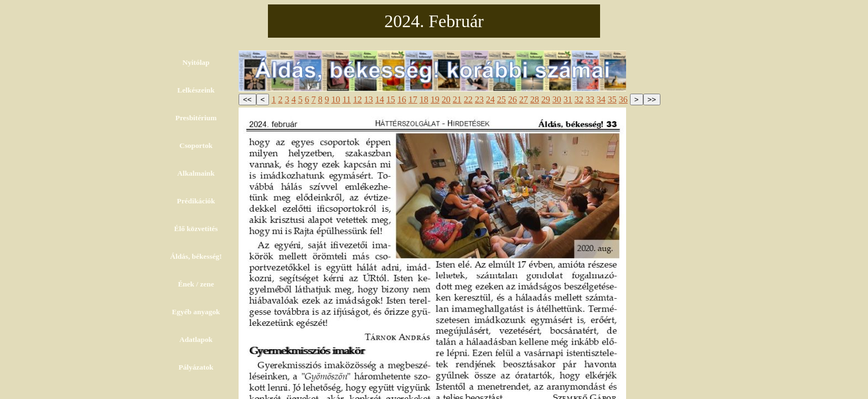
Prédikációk (196, 201)
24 (490, 99)
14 (380, 99)
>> (652, 99)
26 (513, 99)
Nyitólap (196, 62)
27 (524, 99)
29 (546, 99)
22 (468, 99)
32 (579, 99)
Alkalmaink (196, 173)
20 (446, 99)
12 (358, 99)
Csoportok (196, 145)
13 (369, 99)
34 (601, 99)
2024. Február (434, 21)
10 (335, 99)
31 (568, 99)
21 (457, 99)
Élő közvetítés (196, 229)
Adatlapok (196, 339)
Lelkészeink (196, 90)
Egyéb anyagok (196, 312)
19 (435, 99)
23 (479, 99)
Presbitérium (196, 118)
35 (612, 99)
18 (424, 99)
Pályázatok (196, 367)
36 (623, 99)
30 (557, 99)
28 (535, 99)
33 (590, 99)
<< (247, 99)
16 (402, 99)
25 (502, 99)
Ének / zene (196, 284)
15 (391, 99)
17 (413, 99)
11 (346, 99)
